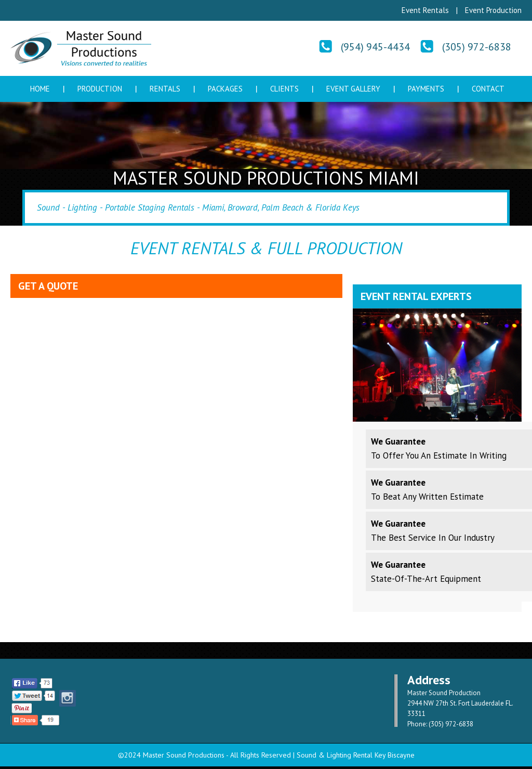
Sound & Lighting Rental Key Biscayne (356, 755)
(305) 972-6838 (477, 47)
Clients (284, 89)
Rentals (165, 89)
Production (100, 89)
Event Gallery (353, 89)
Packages (225, 89)
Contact (488, 89)
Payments (426, 89)
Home (40, 89)
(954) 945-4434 (375, 47)
